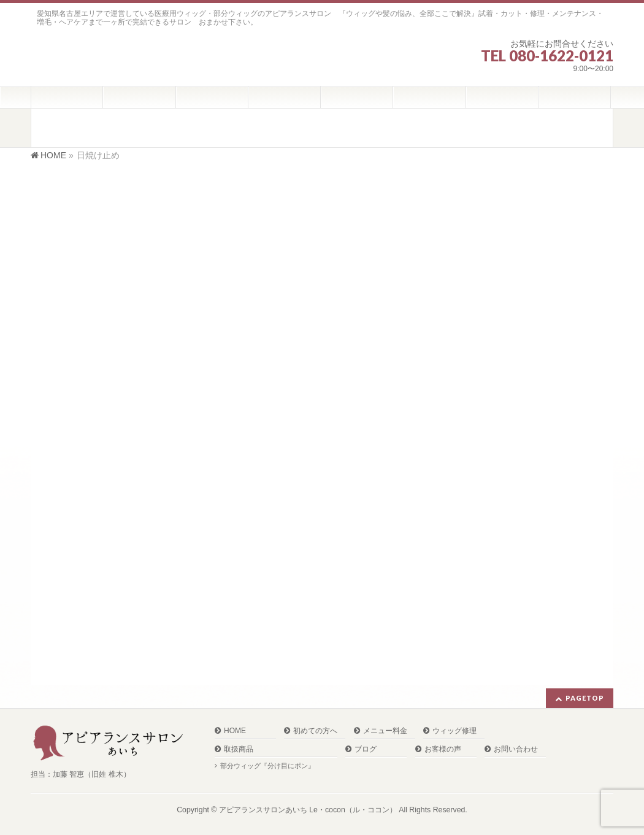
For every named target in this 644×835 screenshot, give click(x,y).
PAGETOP (585, 698)
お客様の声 (443, 749)
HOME (235, 731)
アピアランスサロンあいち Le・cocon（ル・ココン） (308, 810)
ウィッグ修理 (454, 731)
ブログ (366, 749)
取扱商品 (239, 749)
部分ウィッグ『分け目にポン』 (267, 766)
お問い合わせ (516, 749)
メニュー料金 (385, 731)
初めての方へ (315, 731)
